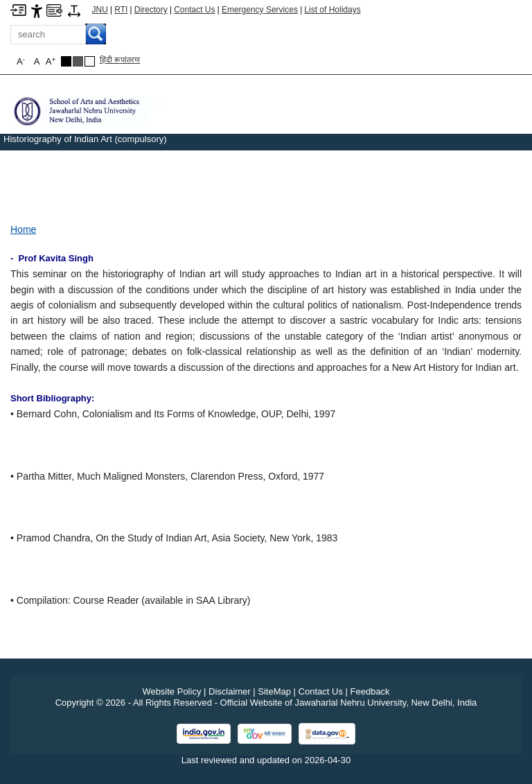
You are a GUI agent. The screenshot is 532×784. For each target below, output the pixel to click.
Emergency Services (260, 10)
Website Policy (171, 691)
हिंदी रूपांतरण (120, 60)
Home (23, 229)
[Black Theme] (66, 61)
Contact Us (194, 10)
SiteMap (274, 691)
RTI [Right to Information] (121, 10)
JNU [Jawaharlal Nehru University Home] (100, 10)
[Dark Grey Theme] (78, 61)
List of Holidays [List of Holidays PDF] (332, 10)
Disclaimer (230, 691)
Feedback (370, 691)
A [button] (51, 61)
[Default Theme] (90, 61)
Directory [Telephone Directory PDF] (151, 10)
